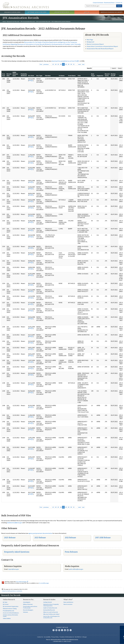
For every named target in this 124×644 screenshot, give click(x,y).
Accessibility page (44, 583)
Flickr (71, 630)
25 (58, 64)
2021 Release (70, 538)
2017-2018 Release (103, 538)
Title (79, 76)
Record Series (107, 75)
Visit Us (87, 12)
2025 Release (10, 538)
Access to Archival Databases (11, 613)
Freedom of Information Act (67, 637)
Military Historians (28, 604)
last (83, 64)
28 (66, 64)
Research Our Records (12, 12)
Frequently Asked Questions (17, 552)
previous (46, 64)
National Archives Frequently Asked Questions (51, 605)
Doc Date (31, 76)
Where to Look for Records (51, 612)
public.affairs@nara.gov (76, 569)
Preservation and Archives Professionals (30, 607)
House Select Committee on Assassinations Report (102, 46)
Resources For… (29, 600)
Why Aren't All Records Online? (51, 614)
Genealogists (27, 602)
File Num (48, 76)
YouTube (65, 630)
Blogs (68, 630)
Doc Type (39, 76)
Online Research (9, 600)
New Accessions (68, 604)
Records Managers (28, 610)
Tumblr (62, 630)
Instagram (59, 630)
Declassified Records (49, 610)
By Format (6, 604)
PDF (30, 80)
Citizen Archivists (98, 3)
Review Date (113, 75)
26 (61, 64)
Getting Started (48, 602)
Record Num (9, 75)
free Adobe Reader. (22, 582)
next (80, 64)
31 (74, 64)
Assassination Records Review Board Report (100, 49)
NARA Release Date (15, 74)
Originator (100, 76)
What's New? (68, 600)
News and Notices (68, 602)
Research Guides (49, 600)
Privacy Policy (55, 637)
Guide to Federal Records (50, 608)
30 (71, 64)
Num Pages (93, 75)
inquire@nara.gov (14, 569)
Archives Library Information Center (10, 616)
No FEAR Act (78, 637)
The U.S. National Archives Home (26, 5)
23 (53, 64)
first (41, 64)
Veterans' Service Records (37, 12)
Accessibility (47, 637)
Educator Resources (62, 12)
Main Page (90, 40)
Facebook (53, 630)
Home (4, 22)
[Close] (122, 628)
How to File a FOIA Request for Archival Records (51, 617)
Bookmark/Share (109, 3)
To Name (62, 76)
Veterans (26, 612)
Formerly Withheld (24, 75)
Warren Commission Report (95, 44)
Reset (120, 68)
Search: (89, 68)
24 (56, 64)
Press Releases (71, 552)
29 (69, 64)
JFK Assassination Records (28, 22)
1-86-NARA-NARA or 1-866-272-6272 (62, 641)
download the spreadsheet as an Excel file (64, 61)
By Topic (5, 602)
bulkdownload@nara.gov (15, 523)
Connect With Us (62, 627)
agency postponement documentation (40, 533)
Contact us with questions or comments (12, 591)
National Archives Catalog (10, 609)
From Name (72, 76)
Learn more (108, 641)
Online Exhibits (7, 618)
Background (90, 42)
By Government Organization (11, 606)
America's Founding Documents (112, 12)
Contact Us (119, 3)
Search (119, 6)
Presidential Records (9, 611)
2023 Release (40, 538)
